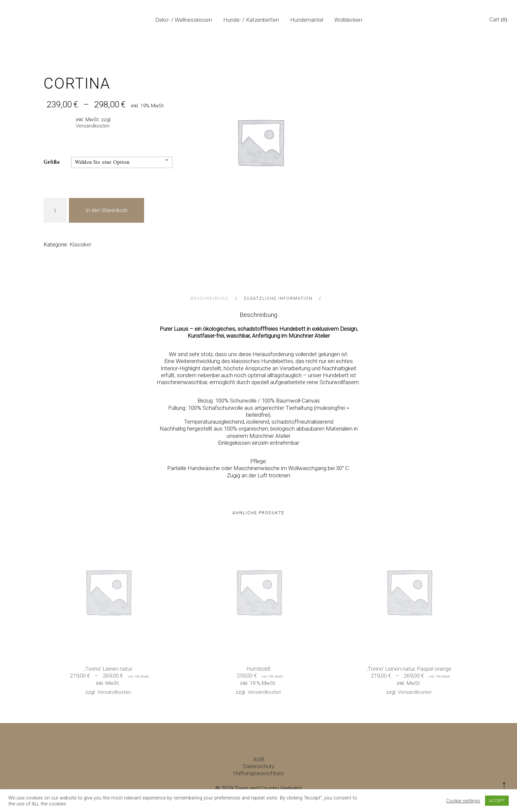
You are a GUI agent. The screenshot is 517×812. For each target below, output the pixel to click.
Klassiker (80, 244)
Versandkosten (93, 126)
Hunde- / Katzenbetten (251, 20)
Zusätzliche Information (279, 298)
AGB (259, 759)
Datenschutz (259, 766)
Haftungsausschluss (258, 773)
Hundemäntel (307, 20)
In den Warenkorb (106, 210)
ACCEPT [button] (497, 801)
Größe (52, 162)
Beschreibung (210, 298)
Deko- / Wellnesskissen (184, 20)
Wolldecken (348, 20)
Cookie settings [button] (463, 801)
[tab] (216, 299)
